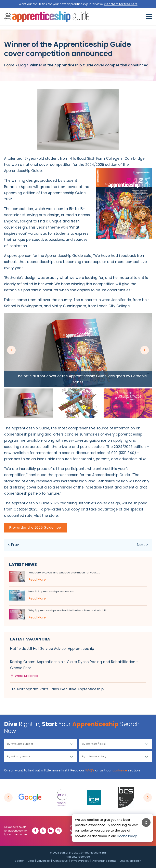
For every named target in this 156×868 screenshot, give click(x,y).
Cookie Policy (127, 836)
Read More (37, 579)
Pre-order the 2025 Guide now (35, 528)
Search (20, 861)
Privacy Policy (80, 861)
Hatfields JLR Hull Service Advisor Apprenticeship (52, 649)
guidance (120, 770)
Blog (22, 65)
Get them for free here (121, 4)
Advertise (43, 861)
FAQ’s (90, 770)
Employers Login (130, 861)
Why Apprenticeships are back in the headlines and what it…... (69, 610)
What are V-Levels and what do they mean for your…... (64, 573)
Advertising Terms (104, 861)
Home (9, 65)
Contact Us (60, 861)
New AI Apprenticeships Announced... (53, 591)
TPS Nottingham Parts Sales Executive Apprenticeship (57, 689)
